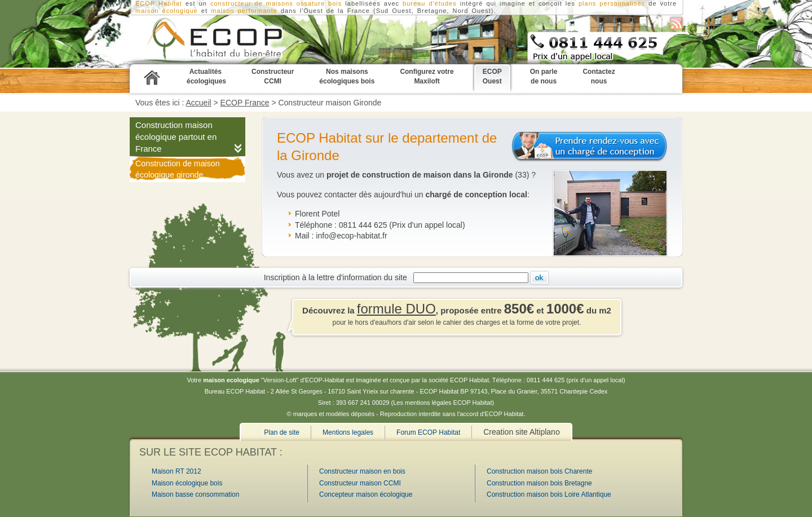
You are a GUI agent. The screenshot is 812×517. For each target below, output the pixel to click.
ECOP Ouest (492, 76)
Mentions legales (348, 432)
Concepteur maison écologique (366, 494)
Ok (539, 278)
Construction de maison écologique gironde (178, 169)
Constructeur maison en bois (362, 471)
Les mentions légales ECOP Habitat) (443, 403)
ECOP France (245, 103)
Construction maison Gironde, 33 (200, 40)
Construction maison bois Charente (539, 471)
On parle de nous (544, 76)
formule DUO (396, 309)
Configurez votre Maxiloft (427, 76)
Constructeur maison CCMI (360, 483)
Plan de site (282, 432)
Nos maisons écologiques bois (347, 76)
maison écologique (167, 11)
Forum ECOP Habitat (428, 432)
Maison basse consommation (195, 494)
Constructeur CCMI (273, 76)
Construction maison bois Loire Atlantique (549, 494)
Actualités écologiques (206, 76)
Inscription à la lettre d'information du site (338, 277)
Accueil (199, 103)
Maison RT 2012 (176, 471)
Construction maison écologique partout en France (176, 137)
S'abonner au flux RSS (676, 23)
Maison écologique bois (187, 483)
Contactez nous (599, 76)
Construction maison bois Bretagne (539, 483)
